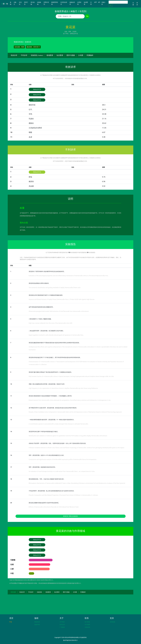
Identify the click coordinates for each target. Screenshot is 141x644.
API (99, 2)
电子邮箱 (87, 622)
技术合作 (62, 625)
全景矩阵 (79, 3)
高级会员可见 (37, 89)
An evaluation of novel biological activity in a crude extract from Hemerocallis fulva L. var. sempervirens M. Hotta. (62, 471)
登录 (137, 4)
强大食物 (33, 3)
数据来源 (37, 622)
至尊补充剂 (46, 3)
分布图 (81, 55)
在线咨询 (87, 627)
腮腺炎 (31, 123)
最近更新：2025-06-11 (33, 47)
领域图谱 (50, 55)
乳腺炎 (31, 119)
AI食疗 (15, 3)
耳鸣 (30, 114)
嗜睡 (30, 132)
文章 (91, 3)
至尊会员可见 (74, 34)
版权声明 (37, 625)
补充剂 (20, 3)
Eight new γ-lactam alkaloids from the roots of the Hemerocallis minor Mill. (51, 323)
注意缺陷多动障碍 (35, 128)
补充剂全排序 (64, 3)
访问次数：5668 (19, 47)
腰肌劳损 (32, 105)
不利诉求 (24, 55)
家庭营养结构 (55, 3)
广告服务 (62, 627)
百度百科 (28, 42)
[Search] (118, 2)
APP (95, 2)
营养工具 (26, 3)
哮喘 (30, 177)
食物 (12, 3)
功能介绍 (103, 3)
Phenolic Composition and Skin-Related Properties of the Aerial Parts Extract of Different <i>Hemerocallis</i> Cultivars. (64, 495)
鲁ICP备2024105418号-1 (70, 640)
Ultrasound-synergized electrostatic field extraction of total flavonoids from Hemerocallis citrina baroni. (59, 311)
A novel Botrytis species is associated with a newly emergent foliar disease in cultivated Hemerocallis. (59, 424)
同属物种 (90, 55)
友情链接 (112, 622)
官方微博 (87, 625)
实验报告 (37, 55)
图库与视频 (71, 55)
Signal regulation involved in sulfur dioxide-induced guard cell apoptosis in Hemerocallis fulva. (56, 335)
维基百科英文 (19, 42)
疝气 (30, 110)
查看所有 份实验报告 (71, 516)
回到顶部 (13, 592)
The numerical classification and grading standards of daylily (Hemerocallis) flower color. (55, 288)
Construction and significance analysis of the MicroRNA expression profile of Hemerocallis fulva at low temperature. (63, 460)
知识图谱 (86, 3)
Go (111, 5)
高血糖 (31, 186)
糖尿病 (31, 182)
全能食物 (39, 3)
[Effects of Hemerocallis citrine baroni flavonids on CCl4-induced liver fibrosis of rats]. (54, 507)
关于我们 (62, 622)
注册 (133, 4)
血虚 (30, 137)
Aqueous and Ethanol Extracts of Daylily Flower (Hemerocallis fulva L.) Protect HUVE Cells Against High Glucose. (62, 299)
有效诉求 (14, 55)
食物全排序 (72, 3)
